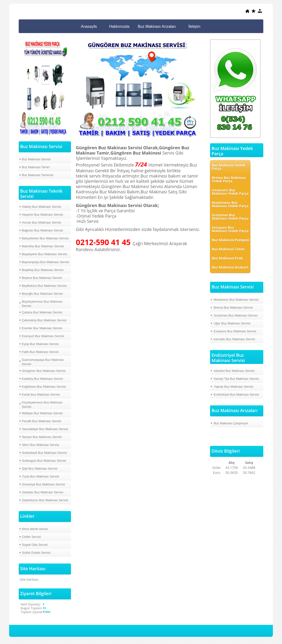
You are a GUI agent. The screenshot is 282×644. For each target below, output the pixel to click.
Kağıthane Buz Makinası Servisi (44, 387)
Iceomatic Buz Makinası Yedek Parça (230, 192)
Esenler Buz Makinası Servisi (42, 328)
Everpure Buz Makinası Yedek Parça (230, 229)
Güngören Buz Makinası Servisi (44, 371)
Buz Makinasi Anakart (230, 267)
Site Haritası (29, 579)
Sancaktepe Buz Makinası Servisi (45, 429)
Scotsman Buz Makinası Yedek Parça (230, 217)
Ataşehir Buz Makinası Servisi (42, 215)
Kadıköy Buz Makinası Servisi (42, 379)
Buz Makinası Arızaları (157, 26)
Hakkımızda (119, 26)
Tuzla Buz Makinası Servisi (41, 476)
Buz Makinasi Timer (228, 249)
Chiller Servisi (31, 537)
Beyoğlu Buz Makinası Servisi (42, 294)
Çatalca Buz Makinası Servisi (42, 312)
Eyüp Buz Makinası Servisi (40, 344)
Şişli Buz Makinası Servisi (40, 469)
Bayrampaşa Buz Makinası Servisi (45, 262)
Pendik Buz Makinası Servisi (41, 421)
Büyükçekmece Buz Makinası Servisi (42, 304)
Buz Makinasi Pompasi (230, 240)
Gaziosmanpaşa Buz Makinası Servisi (43, 362)
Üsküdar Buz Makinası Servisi (43, 492)
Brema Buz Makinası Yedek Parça (229, 179)
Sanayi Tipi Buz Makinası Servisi (236, 379)
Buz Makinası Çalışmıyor (231, 423)
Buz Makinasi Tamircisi (38, 175)
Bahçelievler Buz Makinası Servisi (45, 238)
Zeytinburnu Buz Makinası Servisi (45, 500)
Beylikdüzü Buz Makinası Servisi (44, 286)
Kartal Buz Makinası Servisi (41, 394)
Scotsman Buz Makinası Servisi (235, 315)
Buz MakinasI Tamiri (36, 167)
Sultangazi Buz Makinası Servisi (44, 461)
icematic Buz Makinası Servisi (234, 339)
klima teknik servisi (35, 529)
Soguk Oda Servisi (35, 545)
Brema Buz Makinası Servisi (233, 308)
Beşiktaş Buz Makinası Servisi (43, 270)
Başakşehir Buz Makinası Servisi (44, 254)
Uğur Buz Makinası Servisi (232, 323)
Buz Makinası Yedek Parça (228, 167)
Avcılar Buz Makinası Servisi (41, 222)
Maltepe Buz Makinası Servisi (42, 413)
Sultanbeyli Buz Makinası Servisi (44, 453)
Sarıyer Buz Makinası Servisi (42, 437)
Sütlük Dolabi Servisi (36, 553)
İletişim (194, 26)
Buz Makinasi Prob (227, 258)
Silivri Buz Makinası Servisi (40, 445)
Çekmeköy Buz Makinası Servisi (44, 320)
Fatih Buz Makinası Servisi (40, 352)
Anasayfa (89, 26)
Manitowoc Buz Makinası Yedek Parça (230, 204)
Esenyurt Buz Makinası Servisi (43, 336)
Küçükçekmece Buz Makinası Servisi (42, 405)
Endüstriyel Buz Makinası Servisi (236, 394)
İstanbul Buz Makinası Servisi (234, 371)
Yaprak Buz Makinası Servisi (233, 387)
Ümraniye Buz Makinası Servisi (43, 484)
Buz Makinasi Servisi (36, 159)
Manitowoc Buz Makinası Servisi (236, 300)
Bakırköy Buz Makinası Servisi (43, 246)
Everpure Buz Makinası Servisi (235, 331)
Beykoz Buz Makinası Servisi (42, 278)
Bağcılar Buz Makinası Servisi (42, 230)
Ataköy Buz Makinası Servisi (41, 207)
